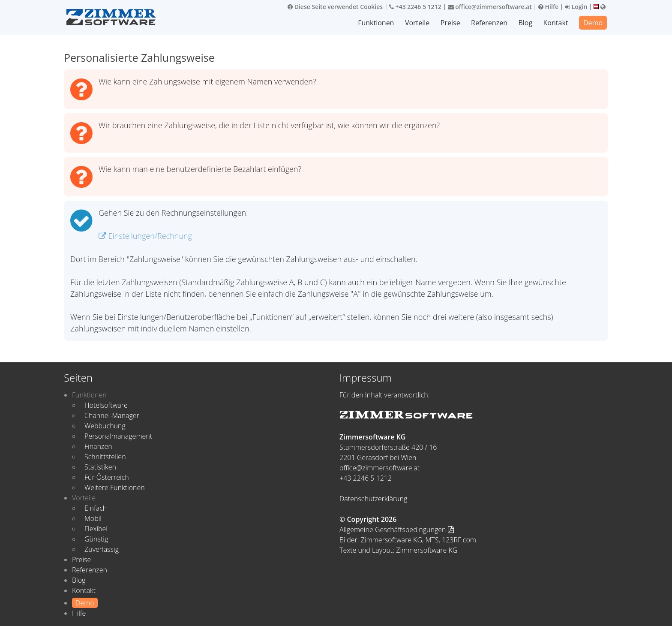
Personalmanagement (118, 436)
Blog (525, 23)
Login (576, 7)
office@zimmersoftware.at (490, 7)
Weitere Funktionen (115, 488)
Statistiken (100, 467)
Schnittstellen (105, 457)
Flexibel (96, 529)
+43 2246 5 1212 (415, 7)
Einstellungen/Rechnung (145, 236)
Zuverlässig (102, 549)
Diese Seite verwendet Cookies (335, 7)
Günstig (96, 539)
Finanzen (98, 446)
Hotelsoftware (106, 405)
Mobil (93, 518)
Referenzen (489, 23)
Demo (593, 23)
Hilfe (548, 7)
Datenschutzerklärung (373, 499)
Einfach (96, 508)
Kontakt (556, 23)
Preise (450, 23)
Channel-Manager (112, 415)
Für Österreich (107, 477)
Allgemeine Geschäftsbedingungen (397, 530)
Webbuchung (105, 426)
